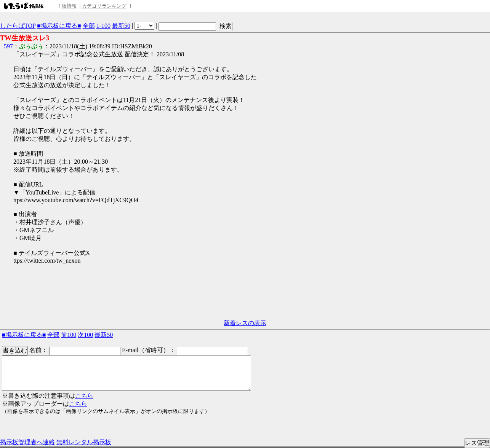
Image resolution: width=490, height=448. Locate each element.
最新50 (121, 26)
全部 (89, 26)
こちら (84, 396)
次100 (85, 335)
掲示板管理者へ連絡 (27, 442)
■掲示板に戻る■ (59, 26)
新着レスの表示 (245, 323)
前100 (69, 335)
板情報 (69, 6)
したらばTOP (18, 26)
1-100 (103, 26)
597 (8, 46)
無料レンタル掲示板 (84, 442)
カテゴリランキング (104, 6)
